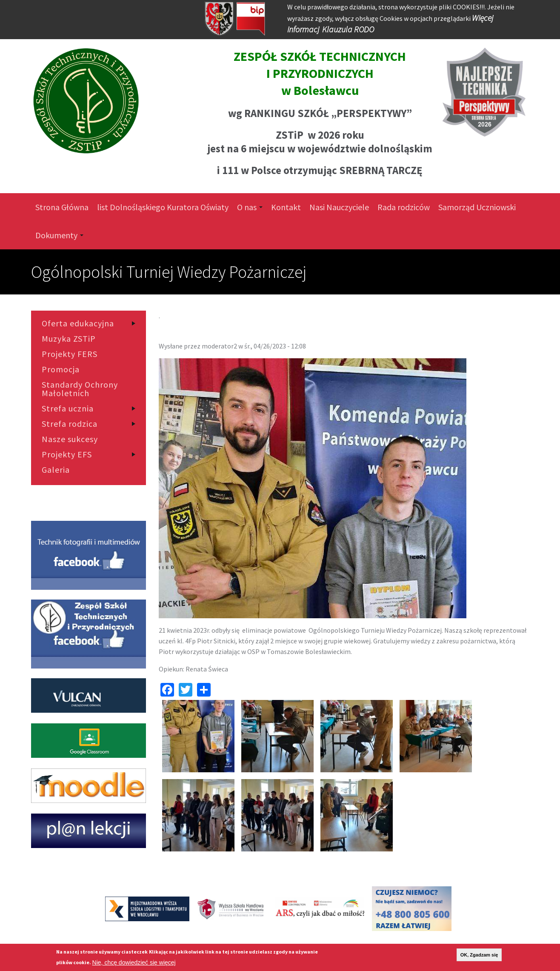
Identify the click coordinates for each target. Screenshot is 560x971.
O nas (250, 207)
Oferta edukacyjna (78, 323)
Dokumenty (59, 235)
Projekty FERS (70, 354)
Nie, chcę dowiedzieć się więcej (134, 962)
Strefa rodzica (70, 424)
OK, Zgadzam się (479, 955)
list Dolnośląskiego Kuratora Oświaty (163, 207)
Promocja (61, 369)
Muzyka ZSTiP (69, 339)
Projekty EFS (67, 454)
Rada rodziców (404, 207)
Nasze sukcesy (70, 439)
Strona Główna (62, 207)
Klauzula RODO (348, 29)
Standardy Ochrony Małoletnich (80, 389)
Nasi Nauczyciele (339, 207)
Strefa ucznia (68, 408)
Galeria (56, 470)
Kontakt (286, 207)
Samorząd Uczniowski (477, 207)
